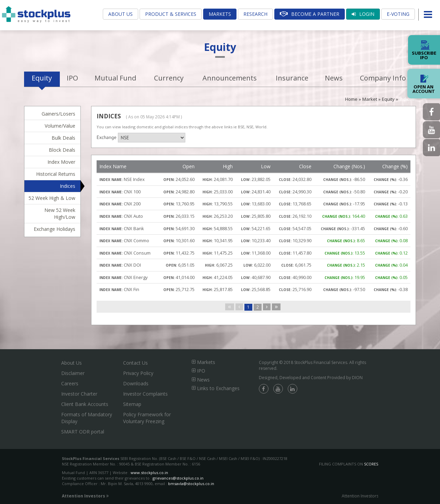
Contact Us (135, 363)
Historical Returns (56, 174)
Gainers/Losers (58, 114)
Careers (70, 383)
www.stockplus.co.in (149, 473)
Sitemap (132, 404)
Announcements (230, 78)
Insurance (292, 78)
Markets (220, 14)
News (334, 78)
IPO (72, 78)
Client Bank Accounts (85, 404)
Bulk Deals (63, 138)
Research (255, 14)
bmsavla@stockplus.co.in (191, 484)
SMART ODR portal (83, 432)
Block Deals (62, 150)
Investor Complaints (145, 394)
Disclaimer (73, 373)
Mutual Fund (115, 78)
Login (363, 14)
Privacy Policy (138, 373)
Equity (42, 78)
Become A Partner (310, 14)
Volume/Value (60, 126)
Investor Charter (79, 394)
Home (351, 99)
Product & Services (171, 14)
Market (370, 99)
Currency (169, 78)
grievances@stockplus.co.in (178, 478)
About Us (120, 14)
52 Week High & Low (52, 198)
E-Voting (398, 14)
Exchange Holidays (54, 229)
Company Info (383, 78)
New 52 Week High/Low (60, 213)
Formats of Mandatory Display (87, 418)
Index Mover (61, 162)
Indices (407, 99)
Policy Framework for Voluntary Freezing (147, 418)
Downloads (136, 383)
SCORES (371, 464)
